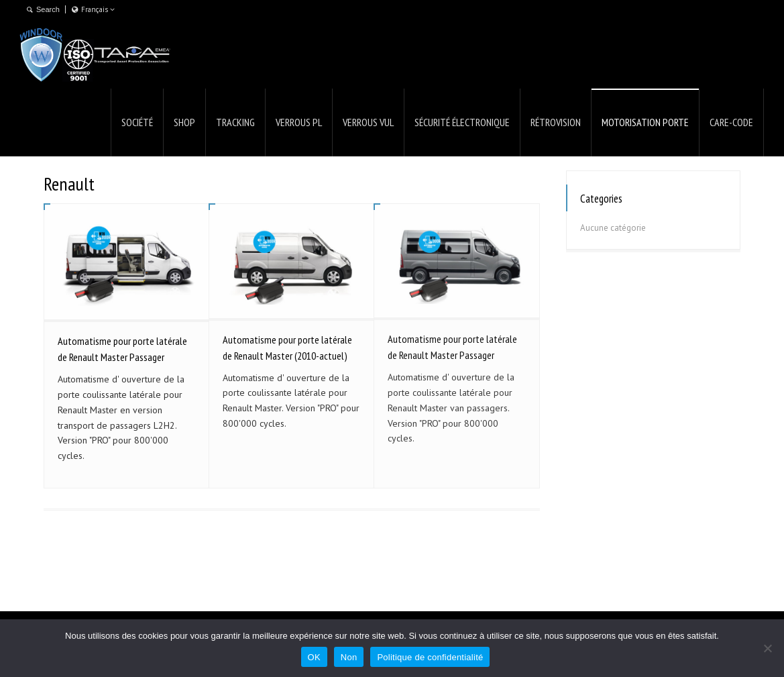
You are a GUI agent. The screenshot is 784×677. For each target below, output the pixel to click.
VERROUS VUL (368, 122)
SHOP (184, 122)
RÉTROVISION (556, 122)
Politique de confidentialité (430, 657)
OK (314, 657)
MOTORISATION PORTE (645, 122)
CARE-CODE (731, 122)
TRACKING (235, 122)
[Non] (767, 648)
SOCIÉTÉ (137, 122)
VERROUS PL (299, 122)
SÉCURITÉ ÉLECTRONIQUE (462, 122)
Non (349, 657)
